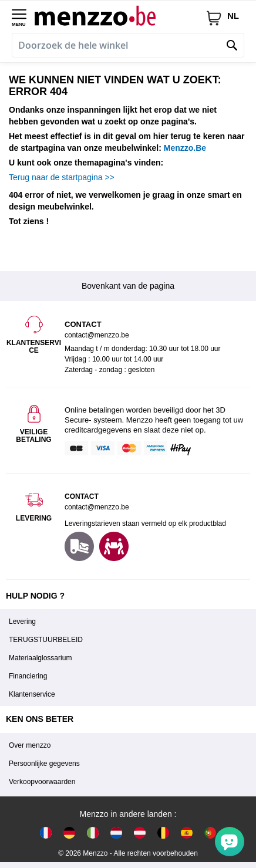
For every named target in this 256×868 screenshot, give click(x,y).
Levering (22, 622)
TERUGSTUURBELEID (46, 640)
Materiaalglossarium (40, 658)
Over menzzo (30, 745)
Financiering (28, 676)
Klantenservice (32, 694)
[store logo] (120, 15)
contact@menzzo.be (97, 507)
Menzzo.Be (185, 148)
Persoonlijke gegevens (44, 764)
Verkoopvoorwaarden (42, 782)
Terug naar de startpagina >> (62, 177)
